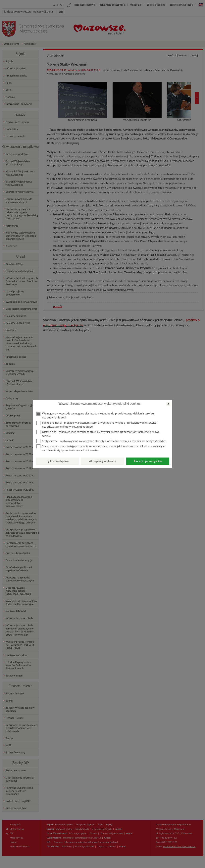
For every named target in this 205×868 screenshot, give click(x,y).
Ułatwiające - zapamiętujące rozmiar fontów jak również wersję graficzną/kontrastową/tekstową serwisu (98, 434)
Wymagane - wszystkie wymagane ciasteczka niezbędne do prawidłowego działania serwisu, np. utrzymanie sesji (95, 415)
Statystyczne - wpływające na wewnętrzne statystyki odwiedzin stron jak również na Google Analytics (101, 441)
